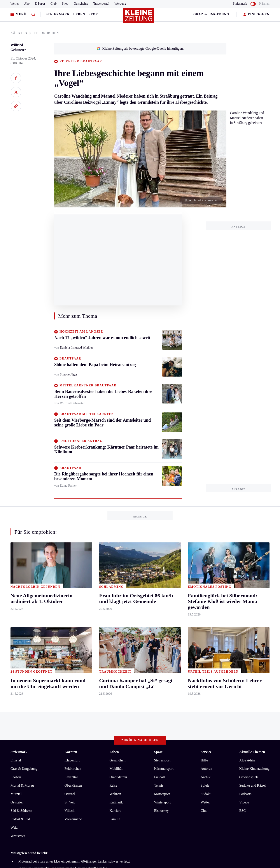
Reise (113, 607)
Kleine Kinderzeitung (254, 590)
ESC (242, 632)
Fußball (159, 599)
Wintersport (162, 624)
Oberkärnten (73, 607)
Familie (115, 641)
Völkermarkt (73, 641)
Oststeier (17, 624)
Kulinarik (116, 624)
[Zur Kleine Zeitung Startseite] (139, 17)
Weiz (14, 649)
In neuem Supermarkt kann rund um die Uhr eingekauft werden (63, 690)
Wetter (15, 4)
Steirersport (162, 582)
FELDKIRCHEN (47, 33)
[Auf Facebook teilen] (16, 78)
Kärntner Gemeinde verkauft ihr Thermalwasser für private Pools (64, 697)
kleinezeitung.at (35, 743)
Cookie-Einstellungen (123, 727)
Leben (79, 14)
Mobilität (116, 590)
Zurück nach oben (140, 562)
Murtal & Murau (22, 607)
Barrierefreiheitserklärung (84, 727)
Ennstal (16, 582)
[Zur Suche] (33, 15)
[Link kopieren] (16, 106)
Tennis (159, 607)
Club (54, 4)
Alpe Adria (247, 582)
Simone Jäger (69, 374)
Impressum (19, 727)
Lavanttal (71, 599)
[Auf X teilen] (16, 92)
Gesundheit (117, 582)
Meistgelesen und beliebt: (29, 675)
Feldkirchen (73, 590)
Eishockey (161, 632)
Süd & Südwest (21, 632)
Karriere (115, 632)
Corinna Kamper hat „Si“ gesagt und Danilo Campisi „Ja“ (59, 703)
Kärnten (264, 4)
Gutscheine (81, 4)
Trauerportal (101, 4)
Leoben (16, 599)
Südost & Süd (20, 641)
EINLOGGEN (256, 15)
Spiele (205, 607)
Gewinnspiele (249, 599)
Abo (27, 4)
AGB (35, 727)
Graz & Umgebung (211, 14)
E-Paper (40, 4)
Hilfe (204, 582)
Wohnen (115, 616)
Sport (95, 14)
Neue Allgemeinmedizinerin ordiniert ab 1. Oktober (55, 710)
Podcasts (245, 616)
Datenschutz (51, 727)
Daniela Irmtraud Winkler (76, 348)
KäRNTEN (21, 33)
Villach (70, 632)
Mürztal (16, 616)
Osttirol (70, 616)
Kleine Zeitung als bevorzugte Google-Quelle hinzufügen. (140, 48)
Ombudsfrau (118, 599)
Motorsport (162, 616)
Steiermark (58, 14)
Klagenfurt (72, 582)
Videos (244, 624)
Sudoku (206, 616)
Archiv (205, 599)
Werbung (120, 4)
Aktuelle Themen (252, 574)
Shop (65, 4)
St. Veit (70, 624)
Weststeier (18, 658)
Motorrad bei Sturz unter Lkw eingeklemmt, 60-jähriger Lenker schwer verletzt (74, 683)
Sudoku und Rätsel (253, 607)
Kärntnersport (164, 590)
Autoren (206, 590)
